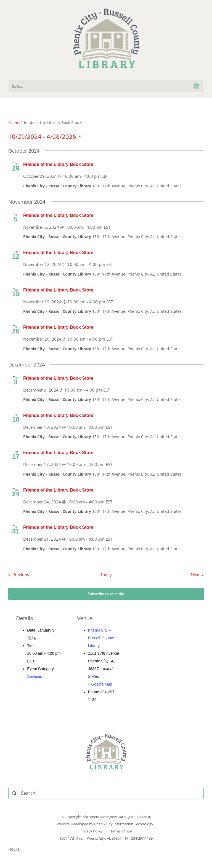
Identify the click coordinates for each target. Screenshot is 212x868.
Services (35, 676)
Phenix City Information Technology (124, 824)
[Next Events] (198, 575)
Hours (14, 849)
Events (14, 123)
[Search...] (106, 793)
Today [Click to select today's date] (106, 575)
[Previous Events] (17, 575)
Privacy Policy (92, 831)
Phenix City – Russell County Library (101, 638)
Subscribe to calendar (106, 594)
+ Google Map (100, 684)
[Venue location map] (167, 647)
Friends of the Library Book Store (58, 164)
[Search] (14, 793)
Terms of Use (121, 831)
